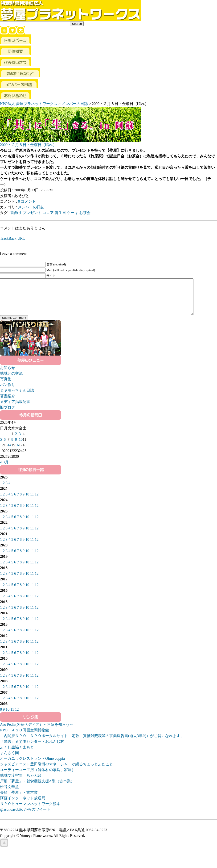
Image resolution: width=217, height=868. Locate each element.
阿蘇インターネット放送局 (23, 805)
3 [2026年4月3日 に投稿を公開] (20, 441)
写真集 (6, 386)
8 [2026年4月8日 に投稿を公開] (12, 447)
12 (37, 501)
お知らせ (8, 375)
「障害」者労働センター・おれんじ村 (32, 748)
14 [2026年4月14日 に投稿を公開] (9, 452)
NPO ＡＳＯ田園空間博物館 (25, 737)
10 (27, 501)
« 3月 (4, 469)
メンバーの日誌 (31, 207)
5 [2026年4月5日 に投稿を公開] (1, 447)
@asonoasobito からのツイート (25, 816)
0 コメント (27, 201)
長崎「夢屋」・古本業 (19, 799)
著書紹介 (8, 403)
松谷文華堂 (9, 794)
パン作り (8, 392)
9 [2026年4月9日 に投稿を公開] (16, 447)
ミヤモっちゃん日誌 (17, 397)
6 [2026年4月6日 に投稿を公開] (5, 447)
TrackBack (12, 238)
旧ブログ (8, 414)
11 (32, 501)
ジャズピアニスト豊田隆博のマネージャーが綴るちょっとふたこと (57, 771)
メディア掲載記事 (15, 409)
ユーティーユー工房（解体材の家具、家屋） (38, 777)
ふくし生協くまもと (17, 754)
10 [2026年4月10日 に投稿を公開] (21, 447)
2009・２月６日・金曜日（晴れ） (28, 145)
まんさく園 (9, 760)
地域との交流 (11, 380)
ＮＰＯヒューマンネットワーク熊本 (30, 811)
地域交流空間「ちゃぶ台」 (23, 782)
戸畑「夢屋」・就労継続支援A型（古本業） (37, 788)
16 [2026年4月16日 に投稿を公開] (17, 452)
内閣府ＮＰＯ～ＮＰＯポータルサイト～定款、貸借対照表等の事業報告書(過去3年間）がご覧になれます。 (92, 743)
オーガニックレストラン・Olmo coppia (32, 765)
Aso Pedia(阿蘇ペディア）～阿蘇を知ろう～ (37, 732)
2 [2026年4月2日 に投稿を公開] (16, 441)
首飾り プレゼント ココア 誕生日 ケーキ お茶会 (50, 213)
